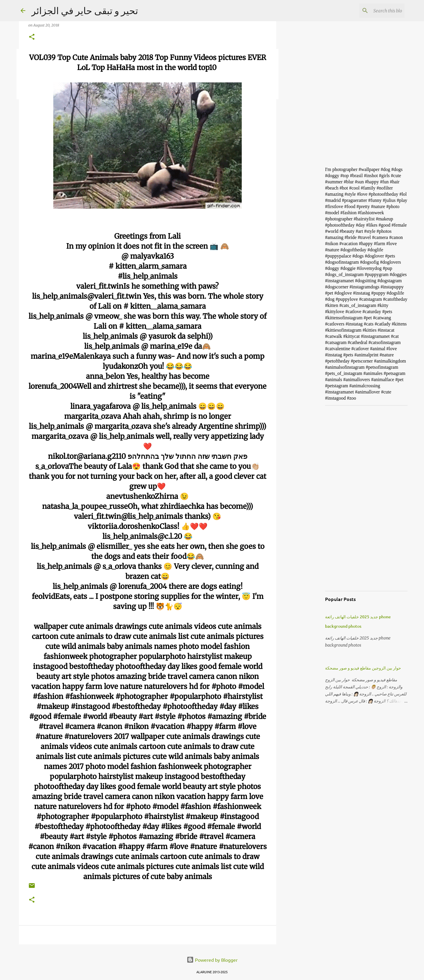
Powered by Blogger (212, 960)
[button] (32, 37)
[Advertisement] (306, 254)
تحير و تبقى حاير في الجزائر (85, 10)
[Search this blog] (374, 11)
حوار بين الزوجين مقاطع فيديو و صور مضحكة (363, 668)
